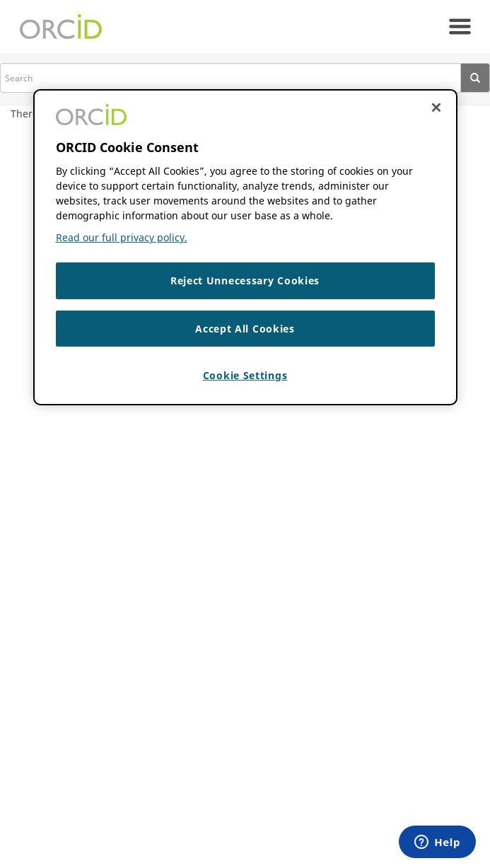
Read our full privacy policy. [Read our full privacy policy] (122, 237)
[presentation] (476, 78)
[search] (231, 78)
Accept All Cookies (245, 329)
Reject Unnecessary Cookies (245, 280)
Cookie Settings (245, 375)
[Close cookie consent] (436, 108)
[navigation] (460, 27)
